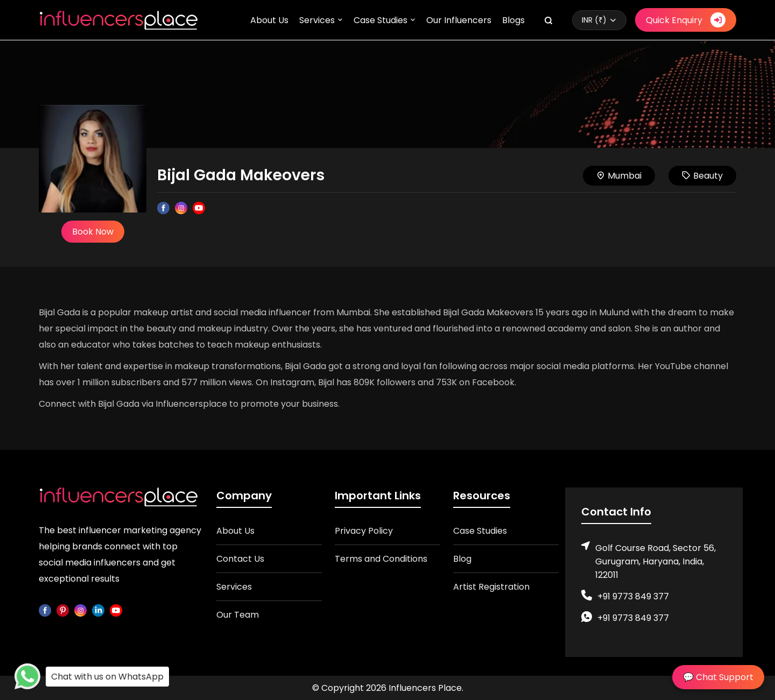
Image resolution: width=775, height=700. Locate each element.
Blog (462, 559)
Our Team (238, 615)
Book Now (93, 232)
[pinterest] (63, 610)
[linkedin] (98, 610)
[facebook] (45, 610)
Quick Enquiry (686, 20)
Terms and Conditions (381, 559)
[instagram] (80, 610)
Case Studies (381, 20)
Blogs (513, 20)
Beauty (702, 176)
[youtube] (116, 610)
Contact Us (240, 559)
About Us (269, 20)
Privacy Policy (364, 531)
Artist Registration (491, 587)
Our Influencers (459, 20)
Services (317, 20)
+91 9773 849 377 (633, 596)
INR (594, 20)
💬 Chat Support (718, 677)
